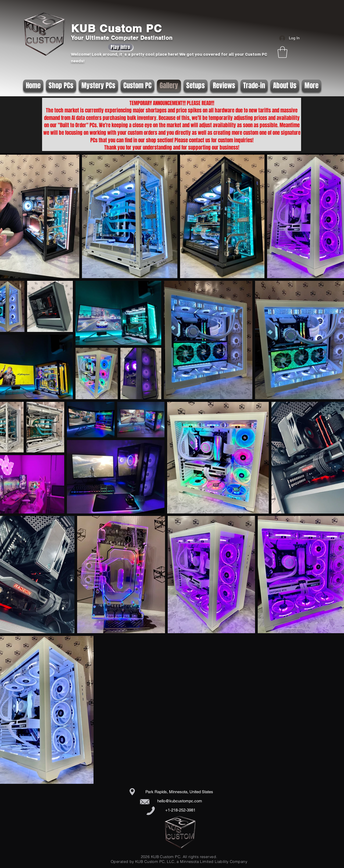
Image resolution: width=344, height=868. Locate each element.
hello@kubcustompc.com (180, 801)
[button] (282, 52)
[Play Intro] (120, 47)
